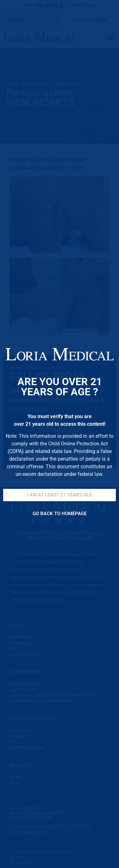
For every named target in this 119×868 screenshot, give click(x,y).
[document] (60, 434)
